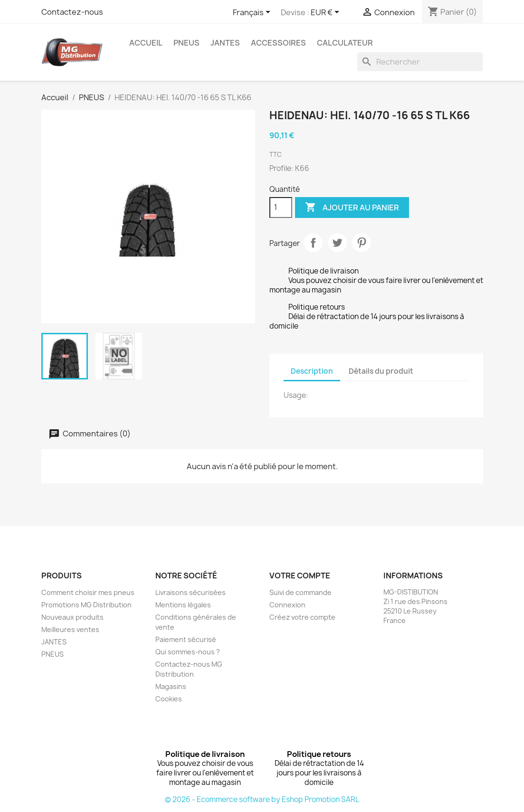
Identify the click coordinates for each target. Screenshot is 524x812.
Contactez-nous (72, 12)
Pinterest (362, 243)
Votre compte (300, 576)
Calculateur (345, 43)
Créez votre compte (302, 617)
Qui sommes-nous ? (188, 652)
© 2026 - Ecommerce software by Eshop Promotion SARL (262, 799)
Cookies (169, 699)
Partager (313, 243)
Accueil (146, 43)
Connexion (287, 605)
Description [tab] (312, 371)
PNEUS (186, 43)
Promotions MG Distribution (86, 605)
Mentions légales (183, 605)
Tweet (337, 243)
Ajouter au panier (352, 208)
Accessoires (278, 43)
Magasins (171, 686)
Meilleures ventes (70, 629)
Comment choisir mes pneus (88, 592)
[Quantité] (281, 208)
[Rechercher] (420, 62)
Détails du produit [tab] (381, 371)
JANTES (225, 43)
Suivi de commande (300, 592)
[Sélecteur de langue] (253, 13)
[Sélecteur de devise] (327, 13)
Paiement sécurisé (186, 639)
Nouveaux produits (72, 617)
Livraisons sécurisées (191, 592)
